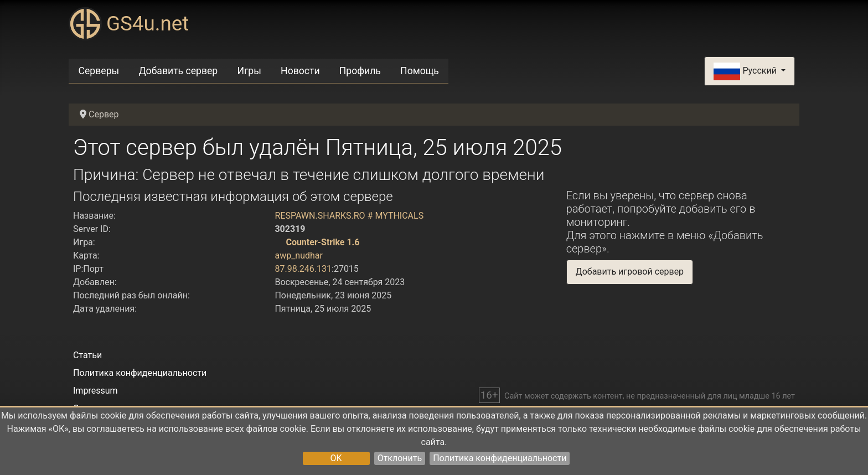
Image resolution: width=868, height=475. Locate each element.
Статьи (87, 355)
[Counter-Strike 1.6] (279, 242)
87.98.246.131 (303, 269)
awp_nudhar (299, 255)
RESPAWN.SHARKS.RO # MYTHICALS (349, 216)
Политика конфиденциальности (500, 458)
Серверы (99, 71)
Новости (300, 71)
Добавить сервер (178, 71)
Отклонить (400, 458)
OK (336, 458)
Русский (746, 71)
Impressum (95, 391)
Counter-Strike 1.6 (322, 242)
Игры (249, 71)
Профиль (360, 71)
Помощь (420, 71)
